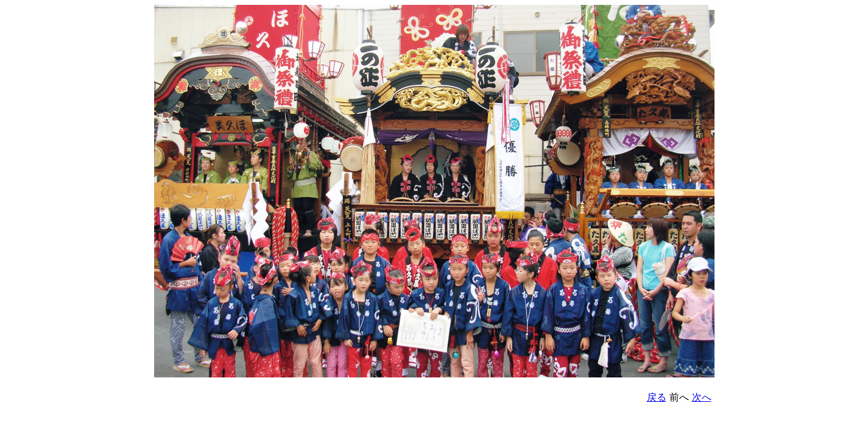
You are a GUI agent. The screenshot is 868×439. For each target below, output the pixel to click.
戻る (657, 397)
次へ (702, 397)
